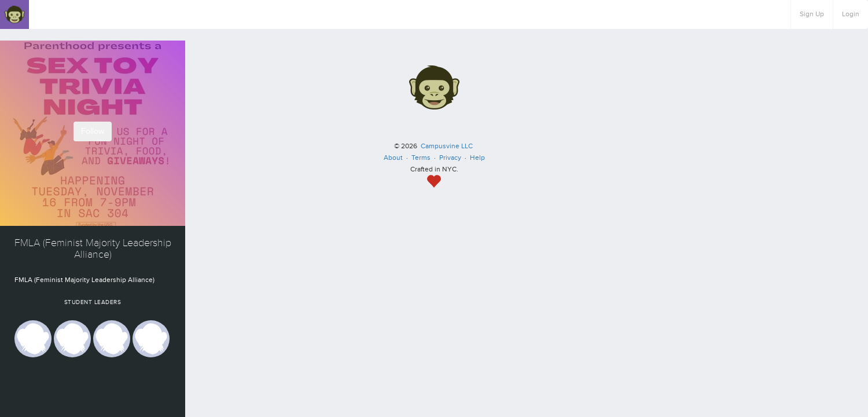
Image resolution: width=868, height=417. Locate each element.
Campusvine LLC (447, 146)
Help (477, 158)
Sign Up (812, 14)
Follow (93, 131)
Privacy (450, 158)
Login (851, 14)
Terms (421, 158)
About (393, 158)
